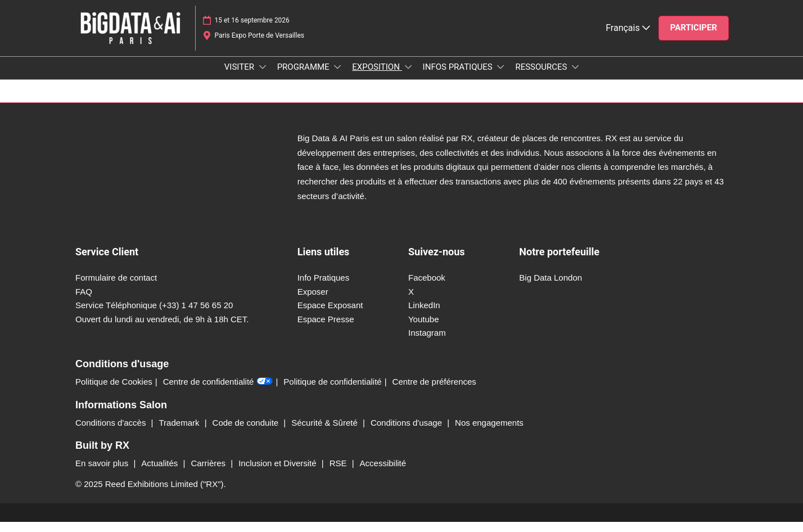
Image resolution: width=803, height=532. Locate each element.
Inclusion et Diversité (279, 473)
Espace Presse (326, 329)
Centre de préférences (434, 392)
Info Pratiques (324, 288)
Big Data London (551, 288)
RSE (339, 473)
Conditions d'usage (407, 433)
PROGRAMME (304, 78)
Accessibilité (383, 473)
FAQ (84, 302)
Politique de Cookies (114, 392)
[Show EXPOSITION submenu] (408, 78)
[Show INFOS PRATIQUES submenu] (500, 78)
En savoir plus (103, 473)
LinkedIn (424, 315)
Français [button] (628, 39)
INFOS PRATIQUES (459, 78)
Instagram (427, 343)
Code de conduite (247, 433)
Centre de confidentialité (218, 392)
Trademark (181, 433)
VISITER (240, 78)
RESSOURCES (542, 78)
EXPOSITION (377, 78)
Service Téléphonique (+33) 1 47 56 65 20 (154, 315)
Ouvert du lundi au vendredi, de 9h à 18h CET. (162, 329)
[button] (694, 39)
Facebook (427, 288)
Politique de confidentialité (332, 392)
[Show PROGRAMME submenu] (337, 78)
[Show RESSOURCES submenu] (575, 78)
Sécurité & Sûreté (326, 433)
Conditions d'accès (112, 433)
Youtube (424, 329)
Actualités (161, 473)
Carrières (209, 473)
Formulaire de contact (116, 288)
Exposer (313, 302)
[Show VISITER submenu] (263, 78)
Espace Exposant (330, 315)
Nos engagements (489, 433)
